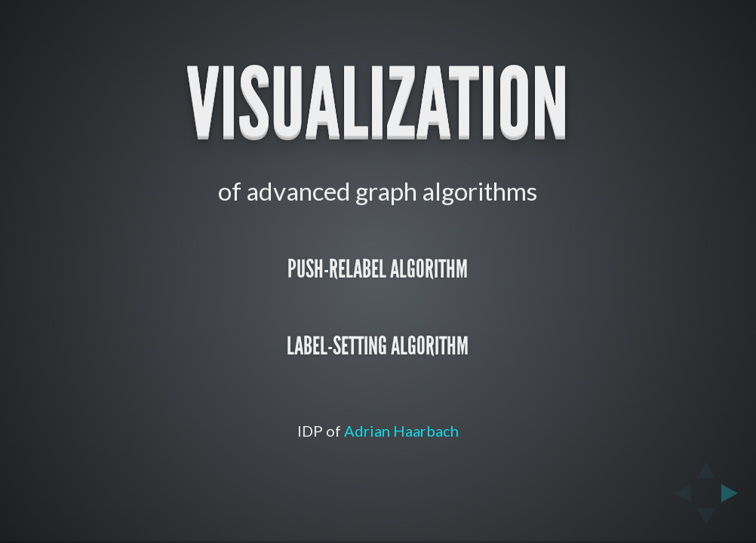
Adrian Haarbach (401, 431)
